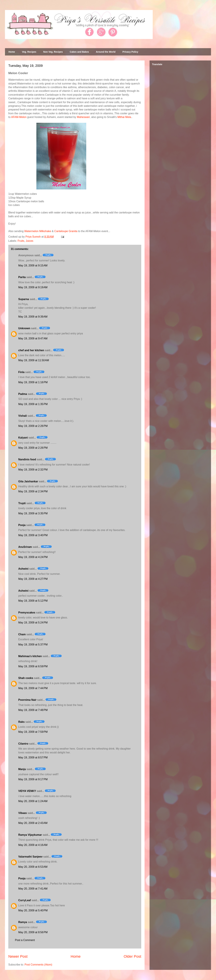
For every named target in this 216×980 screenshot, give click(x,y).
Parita (22, 277)
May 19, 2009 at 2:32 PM (33, 470)
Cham (22, 634)
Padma (23, 394)
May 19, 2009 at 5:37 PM (33, 645)
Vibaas (23, 813)
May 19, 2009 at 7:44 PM (33, 688)
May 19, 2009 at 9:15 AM (33, 265)
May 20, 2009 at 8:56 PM (33, 932)
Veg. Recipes (29, 52)
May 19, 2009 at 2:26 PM (33, 426)
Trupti (22, 503)
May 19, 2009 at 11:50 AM (34, 360)
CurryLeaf (25, 900)
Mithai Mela (124, 117)
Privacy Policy (130, 52)
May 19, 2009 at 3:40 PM (33, 535)
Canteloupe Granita (66, 231)
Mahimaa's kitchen (30, 656)
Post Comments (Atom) (38, 965)
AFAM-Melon (19, 117)
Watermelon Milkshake (38, 231)
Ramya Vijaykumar (30, 835)
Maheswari (83, 117)
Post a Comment (25, 940)
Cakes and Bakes (79, 52)
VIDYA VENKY (27, 791)
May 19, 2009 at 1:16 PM (33, 382)
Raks (21, 722)
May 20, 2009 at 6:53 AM (33, 867)
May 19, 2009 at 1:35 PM (33, 404)
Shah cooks (26, 678)
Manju (22, 769)
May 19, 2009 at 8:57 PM (33, 757)
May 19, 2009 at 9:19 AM (33, 287)
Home (12, 52)
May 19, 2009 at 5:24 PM (33, 623)
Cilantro (23, 744)
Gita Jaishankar (28, 481)
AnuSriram (25, 547)
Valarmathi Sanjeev (30, 857)
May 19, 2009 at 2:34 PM (33, 491)
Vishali (23, 416)
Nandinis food (27, 459)
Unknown (24, 328)
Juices (29, 241)
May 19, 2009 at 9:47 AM (33, 338)
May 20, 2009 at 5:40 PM (33, 910)
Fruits (21, 241)
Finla (21, 372)
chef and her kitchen (31, 350)
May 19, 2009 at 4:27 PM (33, 579)
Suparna (24, 299)
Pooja (22, 525)
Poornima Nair (27, 700)
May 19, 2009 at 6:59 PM (33, 666)
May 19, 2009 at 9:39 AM (33, 317)
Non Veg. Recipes (53, 52)
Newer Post (18, 956)
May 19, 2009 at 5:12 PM (33, 601)
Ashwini (23, 569)
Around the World (106, 52)
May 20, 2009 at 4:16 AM (33, 845)
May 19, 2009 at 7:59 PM (33, 732)
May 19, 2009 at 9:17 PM (33, 779)
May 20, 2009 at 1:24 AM (33, 801)
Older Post (132, 956)
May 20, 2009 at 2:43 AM (33, 823)
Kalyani (23, 438)
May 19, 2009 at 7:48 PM (33, 710)
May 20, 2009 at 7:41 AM (33, 889)
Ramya (23, 922)
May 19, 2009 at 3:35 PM (33, 513)
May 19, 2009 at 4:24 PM (33, 557)
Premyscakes (27, 613)
